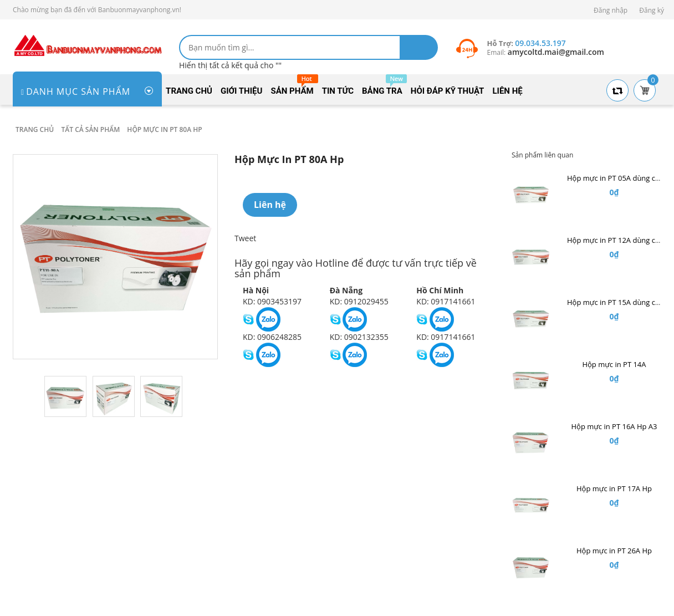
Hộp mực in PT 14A (614, 364)
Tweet (245, 238)
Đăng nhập (611, 10)
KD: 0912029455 (359, 301)
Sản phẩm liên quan (542, 155)
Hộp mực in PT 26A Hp (614, 551)
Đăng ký (652, 10)
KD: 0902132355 (359, 337)
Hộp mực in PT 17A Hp (614, 488)
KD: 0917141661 (446, 301)
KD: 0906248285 (272, 337)
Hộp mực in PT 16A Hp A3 (614, 426)
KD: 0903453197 (272, 301)
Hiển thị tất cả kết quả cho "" (230, 65)
